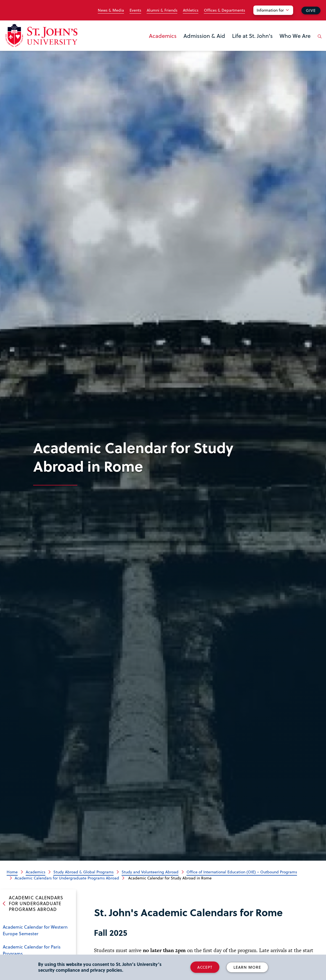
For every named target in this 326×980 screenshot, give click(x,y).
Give (311, 10)
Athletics (191, 10)
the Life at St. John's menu (234, 45)
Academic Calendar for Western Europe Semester (35, 930)
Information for (270, 10)
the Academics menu (151, 45)
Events (135, 10)
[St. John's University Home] (41, 36)
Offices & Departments (224, 10)
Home (12, 872)
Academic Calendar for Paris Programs (32, 950)
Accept (205, 967)
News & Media (111, 10)
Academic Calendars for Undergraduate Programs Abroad (67, 878)
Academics (163, 36)
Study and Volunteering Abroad (150, 872)
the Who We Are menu (281, 45)
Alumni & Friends (162, 10)
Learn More (247, 967)
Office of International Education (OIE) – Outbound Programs (242, 872)
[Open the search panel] (319, 41)
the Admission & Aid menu (185, 45)
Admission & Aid (204, 36)
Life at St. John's (252, 36)
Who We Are (295, 36)
